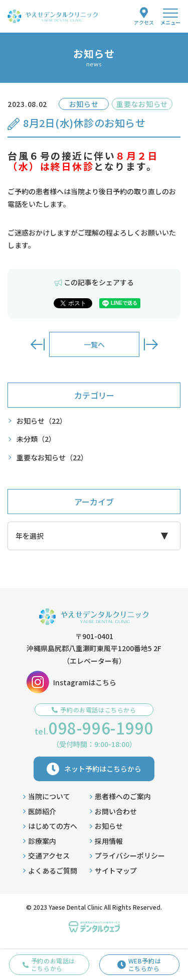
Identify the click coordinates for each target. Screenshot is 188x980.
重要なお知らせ (52, 458)
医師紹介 (40, 811)
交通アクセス (46, 855)
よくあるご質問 (50, 871)
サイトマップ (113, 871)
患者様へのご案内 (120, 796)
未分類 (36, 439)
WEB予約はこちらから (139, 964)
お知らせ (42, 421)
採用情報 (106, 841)
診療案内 (40, 841)
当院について (47, 796)
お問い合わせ (113, 811)
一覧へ (94, 344)
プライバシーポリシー (127, 855)
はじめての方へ (50, 826)
